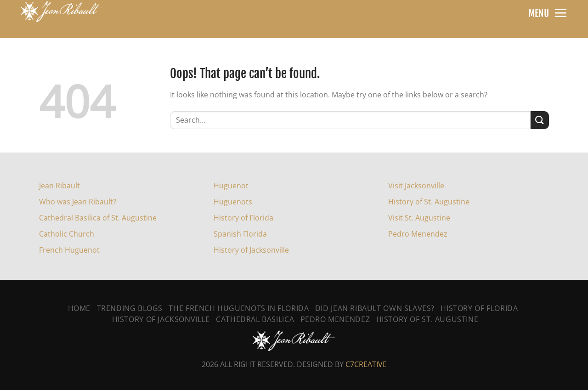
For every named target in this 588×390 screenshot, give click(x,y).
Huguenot (231, 186)
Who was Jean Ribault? (78, 202)
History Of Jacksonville (161, 319)
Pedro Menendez (418, 234)
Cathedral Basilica (255, 319)
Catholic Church (67, 234)
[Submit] (540, 120)
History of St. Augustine (429, 202)
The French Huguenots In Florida (239, 308)
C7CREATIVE (366, 364)
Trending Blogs (130, 308)
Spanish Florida (240, 234)
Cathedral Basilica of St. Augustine (98, 218)
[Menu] (560, 13)
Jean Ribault (59, 186)
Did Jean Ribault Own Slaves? (375, 308)
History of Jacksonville (251, 250)
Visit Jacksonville (416, 186)
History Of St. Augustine (427, 319)
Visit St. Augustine (419, 218)
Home (79, 308)
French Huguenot (69, 250)
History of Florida (243, 218)
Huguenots (233, 202)
